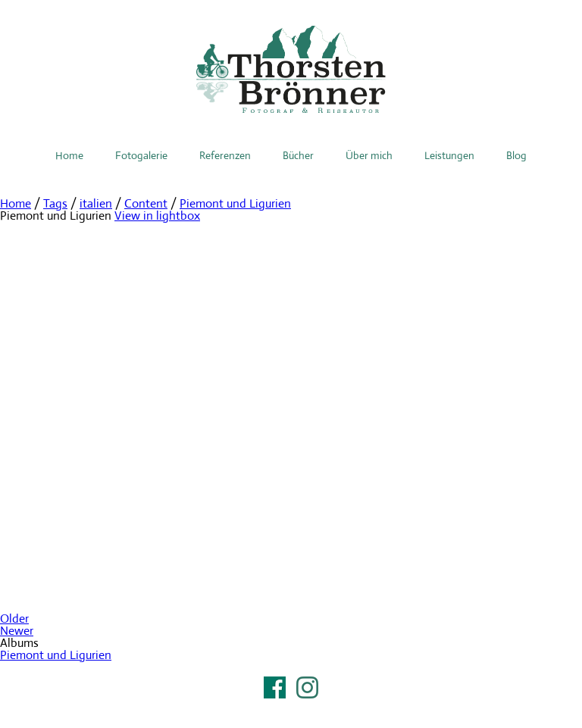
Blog (516, 155)
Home (69, 155)
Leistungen (449, 155)
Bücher (298, 155)
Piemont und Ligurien (235, 203)
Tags (55, 203)
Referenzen (225, 155)
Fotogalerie (141, 155)
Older (14, 619)
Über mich (369, 155)
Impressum (291, 707)
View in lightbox (157, 216)
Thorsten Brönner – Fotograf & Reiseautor (291, 69)
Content (146, 203)
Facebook (275, 687)
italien (96, 203)
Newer (17, 631)
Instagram (307, 687)
